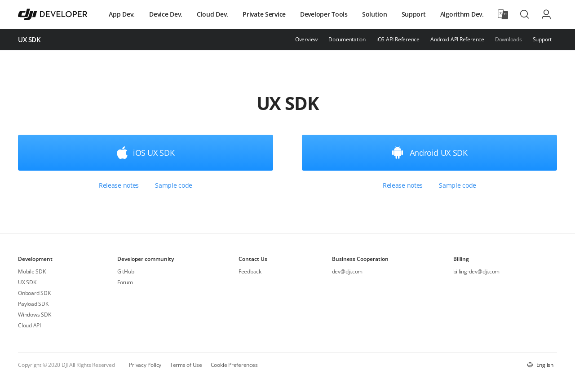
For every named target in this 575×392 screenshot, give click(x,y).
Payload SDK (33, 304)
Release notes (119, 185)
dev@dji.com (347, 271)
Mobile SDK (32, 271)
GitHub (126, 271)
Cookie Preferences (234, 365)
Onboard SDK (34, 293)
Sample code (174, 185)
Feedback (250, 271)
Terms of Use (186, 365)
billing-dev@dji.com (476, 271)
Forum (125, 282)
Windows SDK (34, 315)
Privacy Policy (145, 365)
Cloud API (29, 325)
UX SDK (27, 282)
